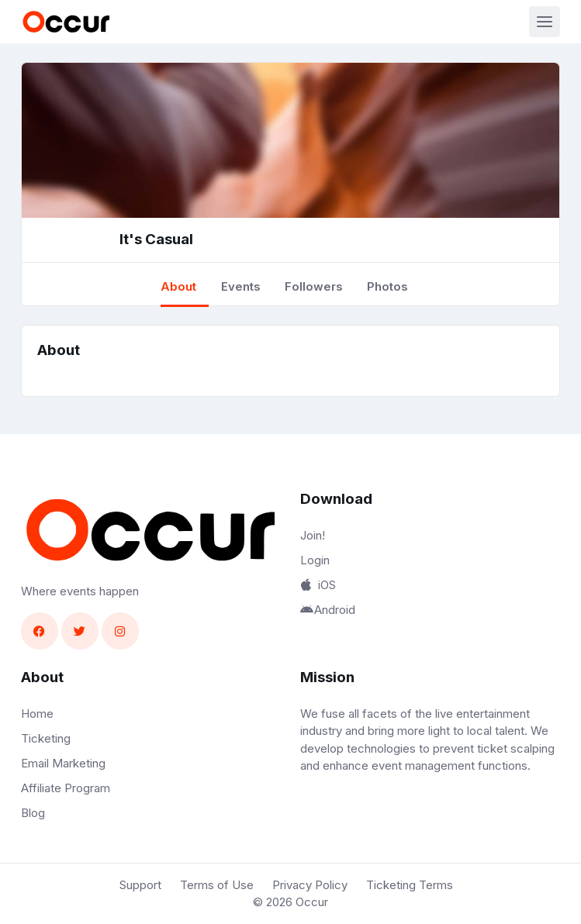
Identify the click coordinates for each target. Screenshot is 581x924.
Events (241, 286)
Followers (314, 286)
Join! (313, 535)
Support (140, 885)
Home (37, 714)
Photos (387, 286)
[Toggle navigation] (545, 22)
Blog (33, 813)
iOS (318, 585)
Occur (312, 902)
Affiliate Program (66, 788)
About (178, 286)
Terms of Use (217, 885)
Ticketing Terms (410, 885)
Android (328, 610)
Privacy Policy (310, 885)
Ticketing (46, 738)
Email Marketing (63, 763)
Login (315, 560)
